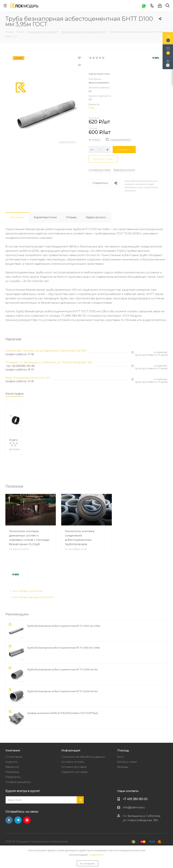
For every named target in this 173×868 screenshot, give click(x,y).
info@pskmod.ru (134, 813)
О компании (14, 762)
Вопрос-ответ (127, 767)
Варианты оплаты (124, 170)
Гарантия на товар (74, 777)
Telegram (18, 825)
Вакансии (12, 772)
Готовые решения (18, 787)
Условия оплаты (73, 767)
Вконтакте (9, 825)
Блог (121, 762)
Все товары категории (28, 596)
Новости (12, 767)
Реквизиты (13, 782)
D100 (92, 108)
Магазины (12, 777)
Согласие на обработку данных (83, 762)
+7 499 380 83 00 (135, 804)
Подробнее (96, 855)
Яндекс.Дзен (27, 825)
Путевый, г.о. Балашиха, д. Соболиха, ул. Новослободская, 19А (49, 362)
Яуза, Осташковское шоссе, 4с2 (28, 378)
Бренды (123, 772)
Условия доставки (100, 170)
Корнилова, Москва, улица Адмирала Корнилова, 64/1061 (46, 351)
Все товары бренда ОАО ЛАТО (33, 602)
